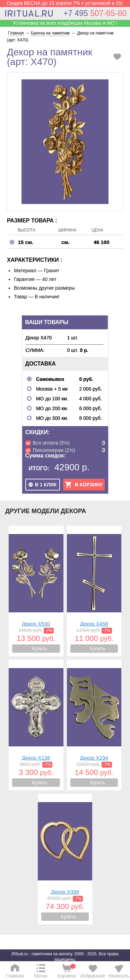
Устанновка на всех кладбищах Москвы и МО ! (65, 23)
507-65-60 (95, 13)
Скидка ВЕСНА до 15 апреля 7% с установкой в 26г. (65, 3)
